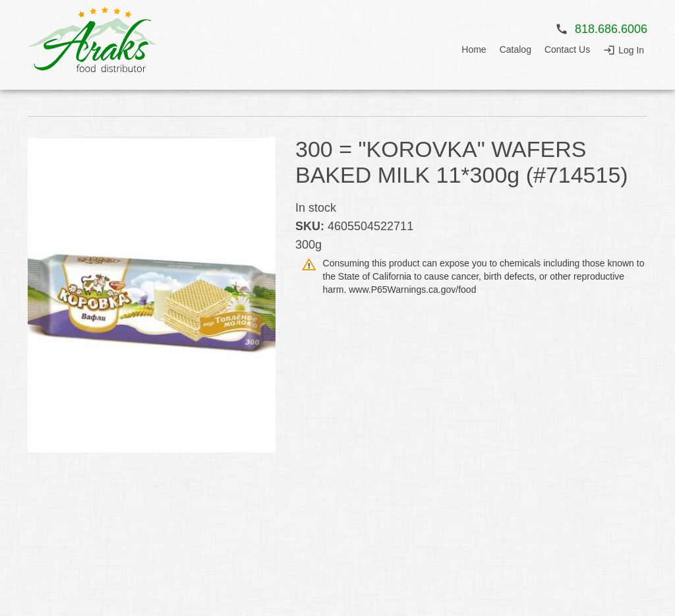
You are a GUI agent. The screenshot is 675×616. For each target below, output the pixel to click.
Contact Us (567, 49)
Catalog (515, 49)
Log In (631, 50)
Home (474, 49)
